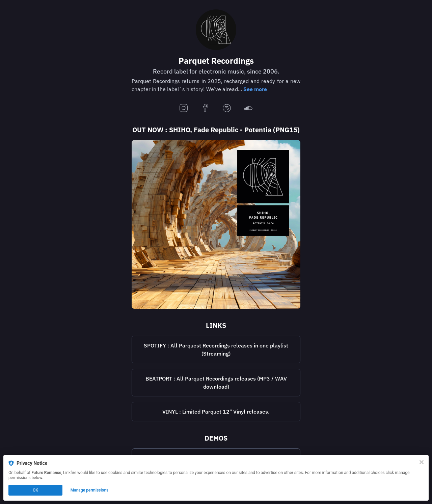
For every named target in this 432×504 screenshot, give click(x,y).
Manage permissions (90, 490)
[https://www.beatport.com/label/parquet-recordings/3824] (216, 383)
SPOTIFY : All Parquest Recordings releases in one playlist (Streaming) (216, 349)
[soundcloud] (248, 108)
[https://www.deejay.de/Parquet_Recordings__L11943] (216, 412)
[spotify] (227, 108)
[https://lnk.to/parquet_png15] (216, 224)
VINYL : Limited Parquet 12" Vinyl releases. (216, 412)
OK (35, 490)
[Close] (422, 462)
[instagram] (184, 108)
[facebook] (205, 108)
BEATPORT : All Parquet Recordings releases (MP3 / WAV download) (216, 383)
